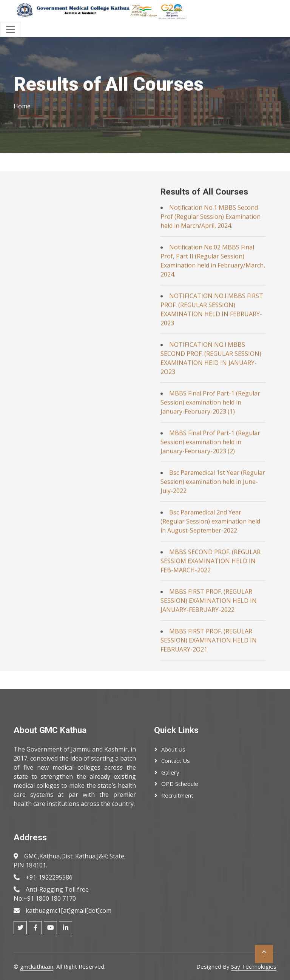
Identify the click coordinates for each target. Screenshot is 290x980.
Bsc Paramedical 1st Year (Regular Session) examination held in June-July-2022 (213, 611)
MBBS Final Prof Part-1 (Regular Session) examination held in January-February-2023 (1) (210, 532)
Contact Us (176, 761)
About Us (173, 749)
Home (22, 106)
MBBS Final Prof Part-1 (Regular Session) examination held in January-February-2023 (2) (210, 572)
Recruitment (177, 795)
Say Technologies (254, 966)
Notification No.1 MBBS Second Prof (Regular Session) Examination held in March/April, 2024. (211, 346)
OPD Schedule (180, 784)
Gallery (170, 772)
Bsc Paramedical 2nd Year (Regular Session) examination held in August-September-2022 (210, 651)
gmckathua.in (37, 966)
